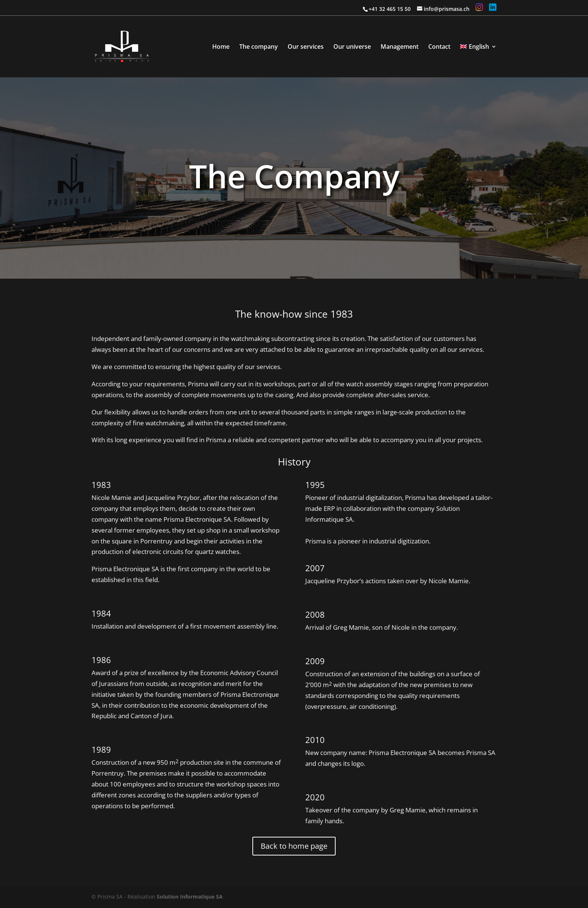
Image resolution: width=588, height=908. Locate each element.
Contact (439, 47)
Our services (306, 47)
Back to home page (294, 846)
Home (221, 47)
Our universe (352, 47)
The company (259, 47)
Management (400, 47)
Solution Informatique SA (190, 897)
